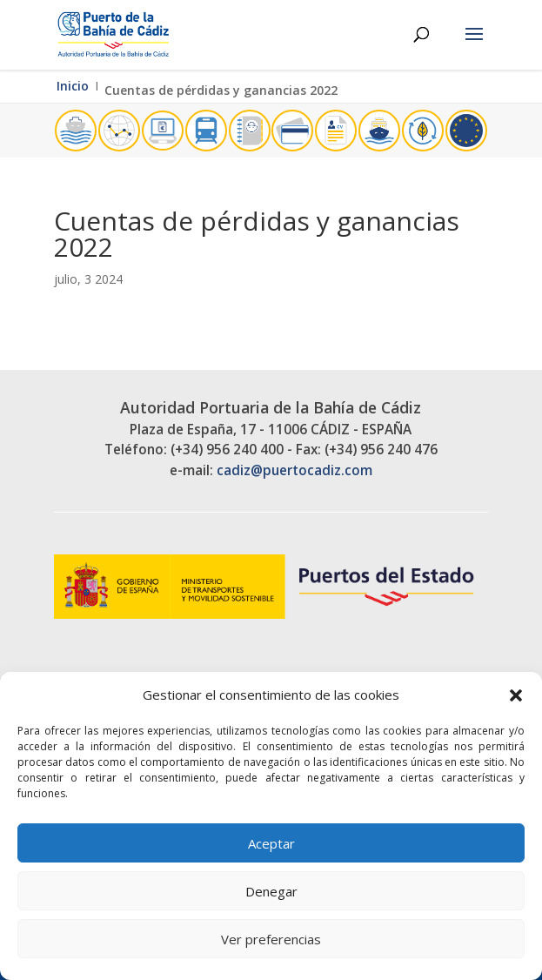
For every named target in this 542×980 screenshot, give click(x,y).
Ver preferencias (271, 939)
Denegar (271, 891)
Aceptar (271, 843)
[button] (516, 695)
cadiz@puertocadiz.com (294, 470)
